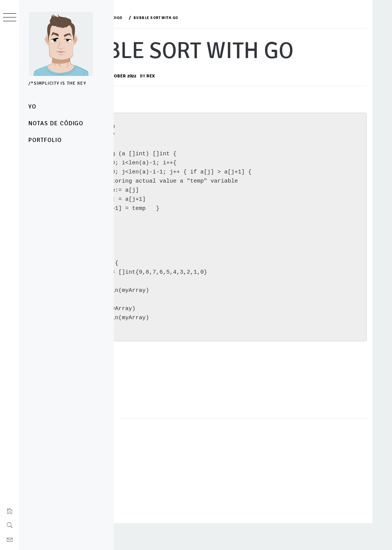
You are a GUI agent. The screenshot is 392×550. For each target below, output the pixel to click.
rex (225, 106)
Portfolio (45, 140)
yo (32, 107)
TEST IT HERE (158, 404)
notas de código (56, 123)
